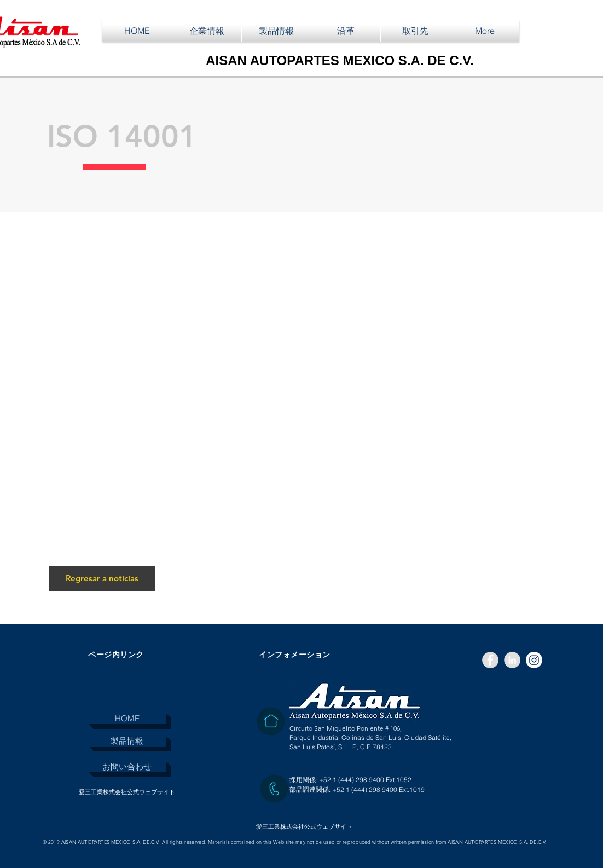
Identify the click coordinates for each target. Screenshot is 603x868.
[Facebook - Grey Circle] (490, 660)
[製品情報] (127, 741)
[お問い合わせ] (127, 766)
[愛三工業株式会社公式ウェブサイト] (127, 792)
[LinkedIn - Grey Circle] (512, 660)
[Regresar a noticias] (102, 578)
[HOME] (127, 718)
